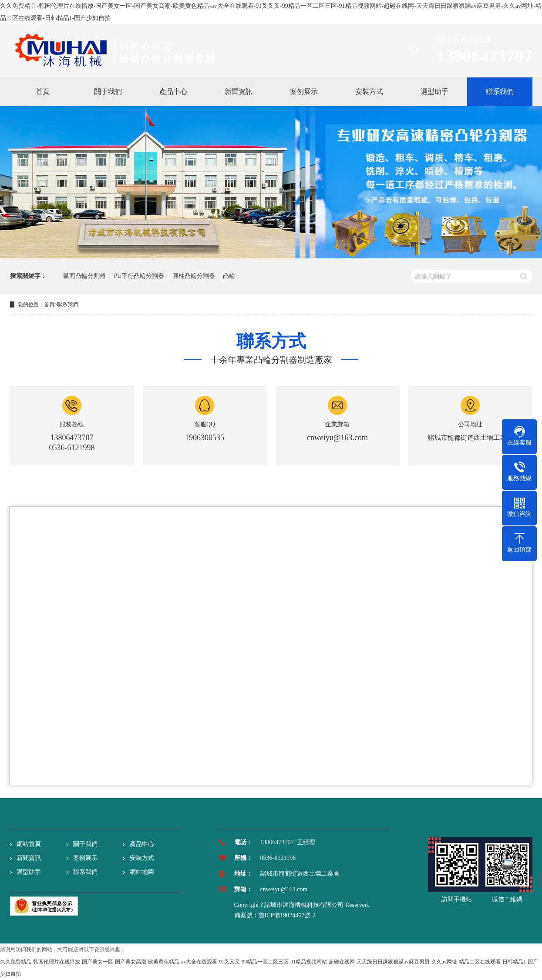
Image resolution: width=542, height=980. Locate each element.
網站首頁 (29, 844)
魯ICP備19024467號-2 (287, 915)
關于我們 (85, 844)
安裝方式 (142, 858)
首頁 (49, 304)
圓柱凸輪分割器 (194, 276)
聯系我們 (67, 304)
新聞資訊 (29, 858)
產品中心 (142, 844)
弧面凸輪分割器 (84, 276)
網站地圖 (142, 872)
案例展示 (85, 858)
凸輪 (229, 276)
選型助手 (29, 872)
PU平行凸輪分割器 (139, 276)
